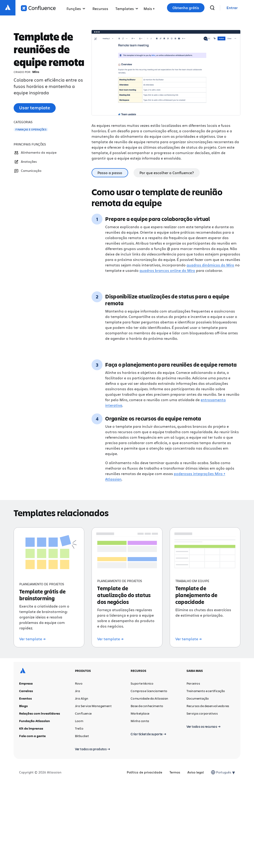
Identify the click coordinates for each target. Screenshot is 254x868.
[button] (149, 8)
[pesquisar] (212, 8)
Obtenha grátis (186, 8)
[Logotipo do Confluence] (38, 8)
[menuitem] (149, 8)
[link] (232, 8)
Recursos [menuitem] (100, 9)
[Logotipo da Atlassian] (8, 8)
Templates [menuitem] (127, 9)
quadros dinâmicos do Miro (210, 265)
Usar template (35, 108)
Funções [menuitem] (76, 9)
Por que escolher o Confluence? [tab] (167, 173)
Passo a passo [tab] (110, 173)
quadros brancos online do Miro (167, 270)
